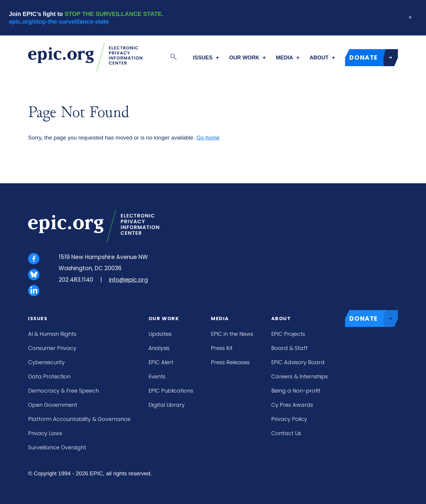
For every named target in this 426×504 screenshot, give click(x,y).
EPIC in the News (232, 334)
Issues (203, 58)
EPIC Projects (288, 334)
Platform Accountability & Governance (79, 419)
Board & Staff (289, 348)
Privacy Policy (289, 419)
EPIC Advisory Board (298, 362)
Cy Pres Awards (292, 405)
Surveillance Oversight (57, 447)
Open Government (53, 405)
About (319, 58)
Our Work (244, 58)
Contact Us (286, 433)
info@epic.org (128, 280)
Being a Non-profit (296, 391)
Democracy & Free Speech (63, 391)
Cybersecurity (46, 362)
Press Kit (222, 348)
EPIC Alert (161, 362)
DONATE (374, 58)
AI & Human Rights (52, 334)
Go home (208, 138)
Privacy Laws (45, 433)
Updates (160, 334)
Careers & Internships (300, 376)
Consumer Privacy (52, 348)
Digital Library (167, 405)
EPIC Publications (171, 391)
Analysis (159, 348)
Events (157, 376)
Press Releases (230, 362)
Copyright (45, 474)
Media (284, 58)
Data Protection (49, 376)
